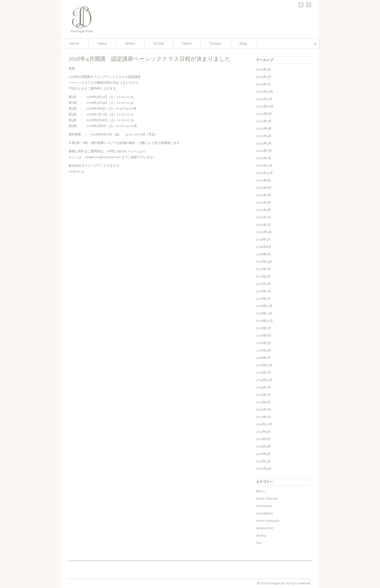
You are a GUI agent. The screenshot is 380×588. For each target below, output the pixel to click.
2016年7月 (263, 328)
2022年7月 (264, 121)
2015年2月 (263, 373)
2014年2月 (263, 395)
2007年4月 (264, 469)
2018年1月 (263, 254)
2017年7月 (263, 269)
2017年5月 (263, 276)
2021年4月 (263, 210)
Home (74, 43)
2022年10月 (265, 106)
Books (260, 491)
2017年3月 (263, 284)
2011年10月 (264, 424)
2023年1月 (263, 84)
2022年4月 (264, 136)
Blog (243, 43)
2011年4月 (263, 454)
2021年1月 (263, 225)
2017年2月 (263, 291)
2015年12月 (264, 365)
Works (130, 43)
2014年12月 (264, 380)
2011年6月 (263, 446)
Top (258, 543)
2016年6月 (264, 336)
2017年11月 (264, 262)
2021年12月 (264, 166)
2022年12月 (265, 92)
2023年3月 (264, 77)
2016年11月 (264, 313)
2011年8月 (263, 439)
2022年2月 (264, 151)
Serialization (265, 528)
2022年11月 (264, 99)
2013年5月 (263, 402)
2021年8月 (264, 188)
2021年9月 (263, 180)
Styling (261, 535)
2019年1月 (263, 239)
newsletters (265, 513)
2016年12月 (264, 306)
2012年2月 (264, 417)
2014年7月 (263, 387)
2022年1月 (264, 158)
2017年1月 (263, 299)
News (187, 43)
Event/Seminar (267, 498)
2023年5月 (264, 69)
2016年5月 (263, 343)
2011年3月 (263, 461)
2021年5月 (263, 203)
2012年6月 (264, 410)
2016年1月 (263, 358)
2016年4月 (263, 350)
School (159, 43)
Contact (215, 43)
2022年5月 (264, 129)
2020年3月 (264, 232)
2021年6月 (264, 195)
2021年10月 (264, 173)
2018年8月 (264, 247)
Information (264, 506)
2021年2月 (264, 217)
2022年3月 (264, 143)
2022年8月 (264, 114)
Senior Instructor (268, 521)
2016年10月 (264, 321)
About (102, 43)
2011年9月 (263, 432)
